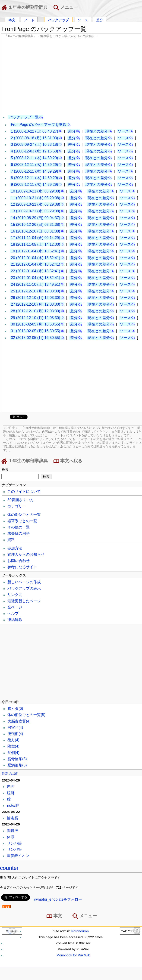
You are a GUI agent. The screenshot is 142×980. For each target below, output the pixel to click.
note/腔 (13, 805)
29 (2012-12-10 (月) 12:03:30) (36, 318)
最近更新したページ (24, 601)
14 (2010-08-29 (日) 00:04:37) (36, 218)
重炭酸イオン (18, 856)
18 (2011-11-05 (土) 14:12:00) (36, 244)
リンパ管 (14, 849)
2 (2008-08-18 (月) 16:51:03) (35, 138)
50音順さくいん (21, 500)
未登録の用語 (19, 533)
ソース (83, 20)
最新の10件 (10, 774)
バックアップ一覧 (24, 117)
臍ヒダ (15, 709)
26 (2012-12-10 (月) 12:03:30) (36, 298)
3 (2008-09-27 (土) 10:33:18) (35, 144)
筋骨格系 (17, 759)
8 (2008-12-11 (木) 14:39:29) (35, 178)
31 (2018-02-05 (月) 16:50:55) (36, 331)
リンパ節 (14, 843)
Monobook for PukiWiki (74, 955)
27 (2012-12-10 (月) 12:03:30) (36, 304)
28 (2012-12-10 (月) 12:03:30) (36, 311)
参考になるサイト (22, 567)
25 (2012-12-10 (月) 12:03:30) (36, 291)
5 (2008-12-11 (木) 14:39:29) (35, 158)
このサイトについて (24, 492)
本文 (12, 20)
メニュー (66, 8)
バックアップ (58, 20)
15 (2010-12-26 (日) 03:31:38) (36, 225)
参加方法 (15, 548)
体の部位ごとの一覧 (24, 515)
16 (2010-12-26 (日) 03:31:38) (36, 231)
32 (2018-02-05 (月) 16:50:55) (36, 338)
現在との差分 (97, 131)
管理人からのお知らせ (26, 554)
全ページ (15, 607)
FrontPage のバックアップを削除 (39, 125)
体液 (11, 837)
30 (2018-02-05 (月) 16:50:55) (36, 324)
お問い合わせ (19, 561)
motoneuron (80, 931)
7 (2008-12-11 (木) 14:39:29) (35, 171)
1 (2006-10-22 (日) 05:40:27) (35, 131)
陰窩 (13, 746)
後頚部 (15, 734)
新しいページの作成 (24, 582)
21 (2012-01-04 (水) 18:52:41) (36, 264)
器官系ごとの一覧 (22, 521)
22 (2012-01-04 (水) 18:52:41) (36, 271)
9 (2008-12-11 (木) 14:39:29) (35, 185)
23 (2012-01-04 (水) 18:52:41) (36, 278)
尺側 (13, 753)
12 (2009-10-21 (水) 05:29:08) (36, 204)
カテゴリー (17, 506)
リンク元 (15, 595)
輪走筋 (13, 818)
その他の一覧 (19, 527)
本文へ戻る (68, 461)
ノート (29, 20)
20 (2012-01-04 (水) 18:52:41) (36, 258)
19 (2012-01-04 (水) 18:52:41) (36, 251)
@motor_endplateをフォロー (58, 899)
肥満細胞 (17, 765)
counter (9, 868)
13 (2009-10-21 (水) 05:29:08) (36, 211)
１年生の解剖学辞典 (25, 8)
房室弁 (15, 727)
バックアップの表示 (24, 588)
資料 (11, 540)
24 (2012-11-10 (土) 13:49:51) (36, 284)
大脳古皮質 (19, 721)
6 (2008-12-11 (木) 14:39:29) (35, 165)
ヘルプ (13, 613)
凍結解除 (15, 620)
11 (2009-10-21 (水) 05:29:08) (36, 198)
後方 (13, 740)
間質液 (13, 831)
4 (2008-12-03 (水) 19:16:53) (35, 151)
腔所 (11, 793)
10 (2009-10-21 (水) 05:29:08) (36, 191)
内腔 (11, 786)
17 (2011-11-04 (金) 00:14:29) (36, 238)
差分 (100, 20)
